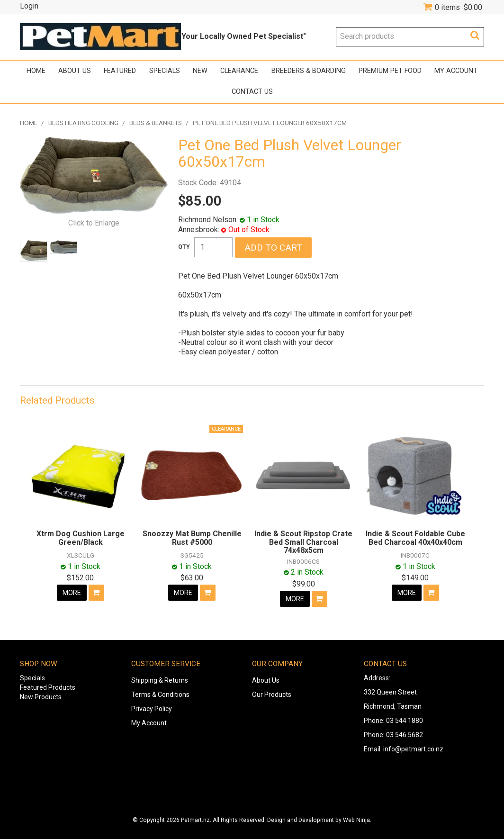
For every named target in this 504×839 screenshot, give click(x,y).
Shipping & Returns (160, 680)
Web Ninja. (357, 820)
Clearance (239, 71)
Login (29, 6)
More (72, 593)
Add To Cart (96, 593)
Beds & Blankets (156, 123)
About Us (75, 71)
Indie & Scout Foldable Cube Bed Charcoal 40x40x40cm (415, 538)
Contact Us (252, 92)
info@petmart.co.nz (413, 749)
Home (36, 71)
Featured (120, 71)
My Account (456, 71)
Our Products (272, 695)
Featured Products (48, 687)
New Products (41, 697)
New (200, 71)
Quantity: (184, 247)
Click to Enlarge (94, 223)
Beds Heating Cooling (83, 123)
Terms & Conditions (160, 695)
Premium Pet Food (390, 71)
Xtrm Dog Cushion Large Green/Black (81, 538)
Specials (165, 71)
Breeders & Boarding (309, 71)
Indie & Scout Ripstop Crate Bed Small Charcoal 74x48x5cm (303, 542)
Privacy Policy (152, 709)
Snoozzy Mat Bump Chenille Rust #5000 (192, 538)
